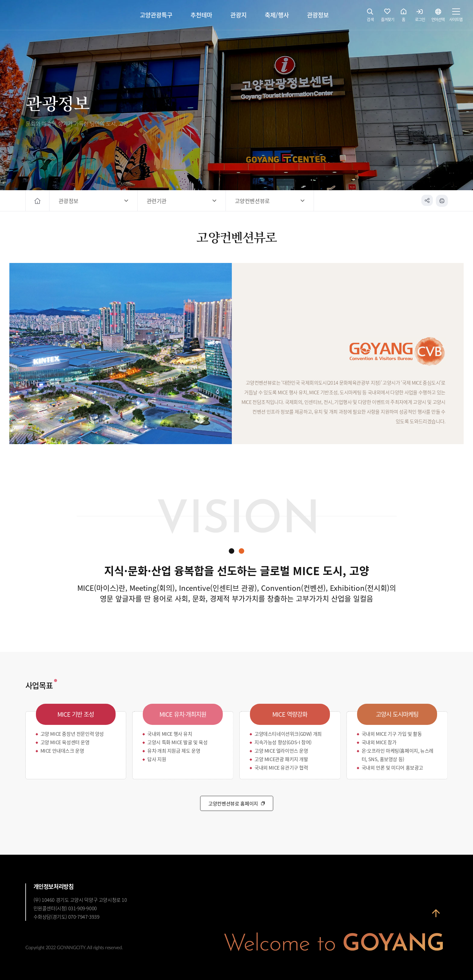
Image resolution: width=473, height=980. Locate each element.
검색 (370, 17)
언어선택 (438, 17)
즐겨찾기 (388, 17)
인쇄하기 (442, 201)
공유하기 (427, 201)
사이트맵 (456, 17)
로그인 (420, 17)
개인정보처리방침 (54, 886)
